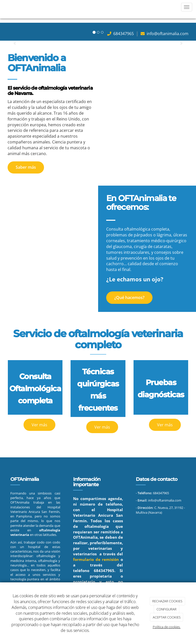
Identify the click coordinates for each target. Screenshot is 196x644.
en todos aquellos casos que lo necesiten (35, 567)
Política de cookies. (167, 627)
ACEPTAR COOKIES (167, 617)
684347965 (104, 571)
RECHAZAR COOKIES (167, 601)
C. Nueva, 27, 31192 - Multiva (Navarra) (160, 510)
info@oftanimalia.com (167, 34)
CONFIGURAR (167, 609)
